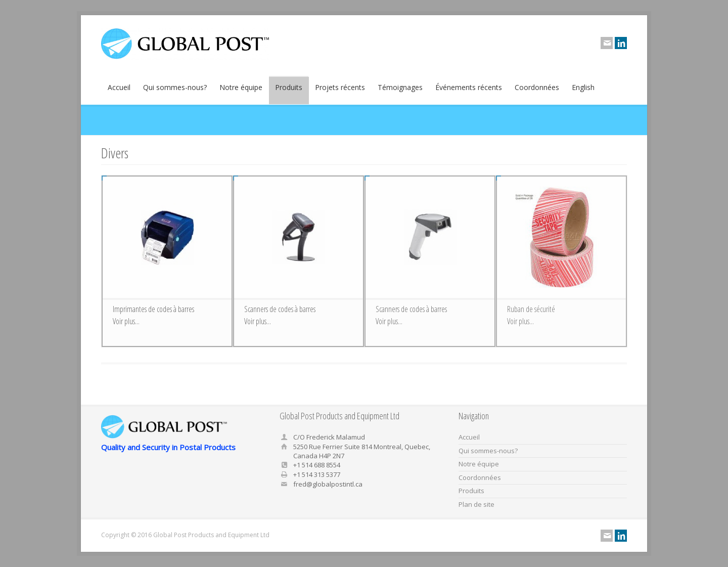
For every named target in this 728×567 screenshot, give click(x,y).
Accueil (119, 91)
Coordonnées (537, 91)
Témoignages (400, 91)
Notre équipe (241, 91)
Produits (289, 91)
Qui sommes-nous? (175, 91)
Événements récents (469, 91)
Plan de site (476, 504)
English (583, 91)
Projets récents (340, 91)
